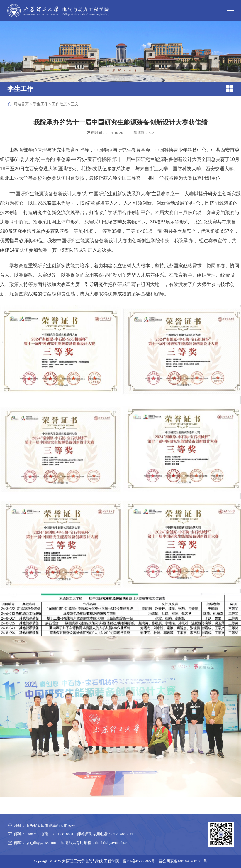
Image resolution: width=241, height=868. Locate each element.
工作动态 (60, 104)
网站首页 (21, 104)
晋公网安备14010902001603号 (183, 861)
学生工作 (40, 104)
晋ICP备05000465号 (139, 861)
